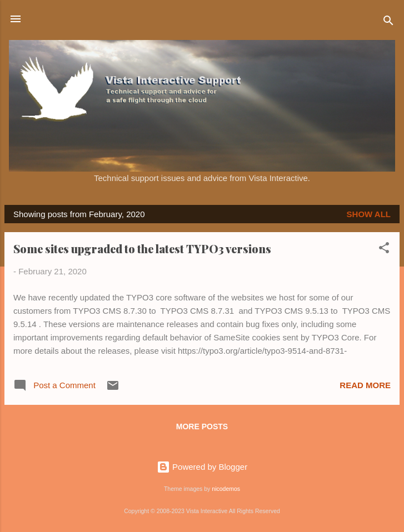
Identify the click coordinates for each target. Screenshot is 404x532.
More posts (202, 426)
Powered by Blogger (202, 467)
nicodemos (226, 489)
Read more (365, 385)
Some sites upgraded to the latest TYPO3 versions (142, 249)
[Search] (388, 22)
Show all (369, 214)
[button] (384, 250)
